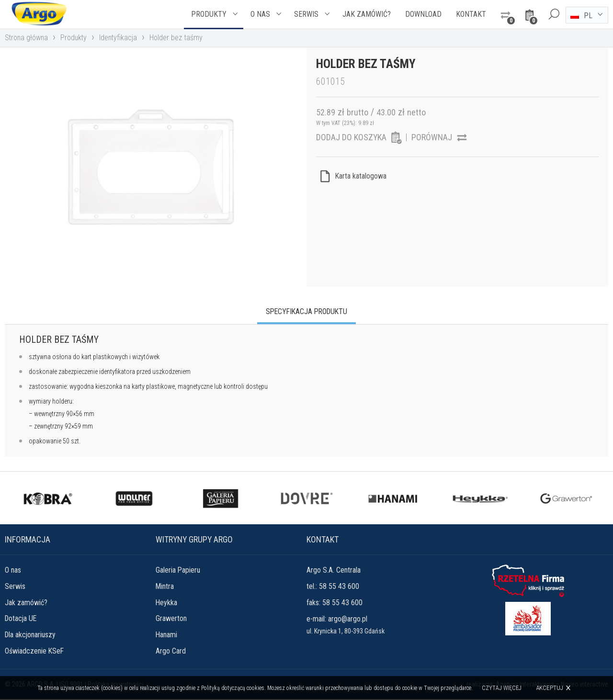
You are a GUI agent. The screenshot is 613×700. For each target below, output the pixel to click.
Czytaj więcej (502, 688)
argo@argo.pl (348, 619)
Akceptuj (550, 688)
